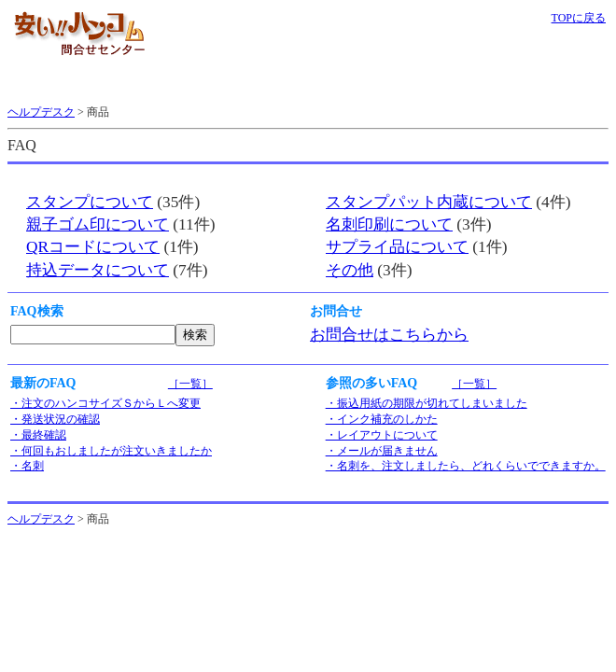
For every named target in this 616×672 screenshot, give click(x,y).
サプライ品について (397, 247)
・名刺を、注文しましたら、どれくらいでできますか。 (466, 466)
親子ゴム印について (98, 224)
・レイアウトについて (382, 435)
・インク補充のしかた (382, 419)
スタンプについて (90, 202)
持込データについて (98, 270)
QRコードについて (93, 247)
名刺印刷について (389, 224)
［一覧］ (190, 384)
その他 (350, 270)
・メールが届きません (382, 451)
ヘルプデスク (41, 112)
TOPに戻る (579, 18)
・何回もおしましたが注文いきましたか (111, 451)
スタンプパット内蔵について (429, 202)
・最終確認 (38, 435)
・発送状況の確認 (55, 419)
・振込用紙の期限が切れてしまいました (427, 403)
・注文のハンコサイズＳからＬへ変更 (105, 403)
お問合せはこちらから (389, 335)
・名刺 (27, 466)
